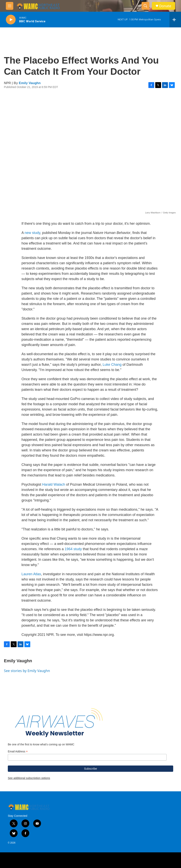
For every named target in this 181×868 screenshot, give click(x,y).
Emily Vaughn (30, 83)
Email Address (18, 752)
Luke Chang (112, 365)
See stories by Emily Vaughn (27, 671)
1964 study (73, 549)
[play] (11, 20)
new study (32, 233)
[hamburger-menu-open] (10, 6)
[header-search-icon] (145, 6)
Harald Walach (54, 484)
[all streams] (175, 20)
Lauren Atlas (31, 574)
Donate (165, 6)
